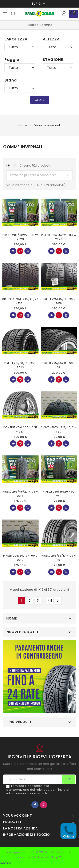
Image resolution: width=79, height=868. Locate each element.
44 (50, 601)
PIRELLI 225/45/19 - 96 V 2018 (59, 301)
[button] (64, 14)
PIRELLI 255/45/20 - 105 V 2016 (20, 494)
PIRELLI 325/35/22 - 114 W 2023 (59, 237)
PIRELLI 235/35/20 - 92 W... (59, 494)
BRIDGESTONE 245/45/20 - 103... (20, 301)
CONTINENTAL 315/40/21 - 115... (59, 429)
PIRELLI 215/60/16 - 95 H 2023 (20, 365)
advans (6, 863)
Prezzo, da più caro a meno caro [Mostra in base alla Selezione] (39, 175)
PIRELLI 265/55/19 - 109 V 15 (59, 558)
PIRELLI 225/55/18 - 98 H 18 (59, 365)
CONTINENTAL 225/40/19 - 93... (20, 429)
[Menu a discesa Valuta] (39, 4)
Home (12, 618)
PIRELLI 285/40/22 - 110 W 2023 (20, 237)
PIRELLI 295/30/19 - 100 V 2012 (20, 558)
